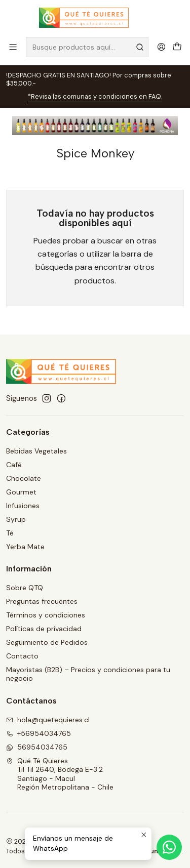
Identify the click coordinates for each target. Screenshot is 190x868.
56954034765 (37, 747)
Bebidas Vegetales (36, 451)
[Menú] (13, 47)
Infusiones (23, 506)
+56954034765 (39, 733)
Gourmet (21, 492)
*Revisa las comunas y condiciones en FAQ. (95, 96)
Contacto (22, 656)
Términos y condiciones (46, 615)
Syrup (16, 519)
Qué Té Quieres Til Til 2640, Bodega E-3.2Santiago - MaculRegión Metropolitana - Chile (60, 774)
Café (14, 465)
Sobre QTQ (25, 588)
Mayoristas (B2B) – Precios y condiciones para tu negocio (88, 674)
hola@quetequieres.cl (48, 720)
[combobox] (87, 47)
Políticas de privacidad (44, 629)
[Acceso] (161, 47)
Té (10, 533)
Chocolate (24, 478)
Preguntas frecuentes (42, 601)
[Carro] (177, 47)
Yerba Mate (25, 547)
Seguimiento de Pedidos (47, 642)
